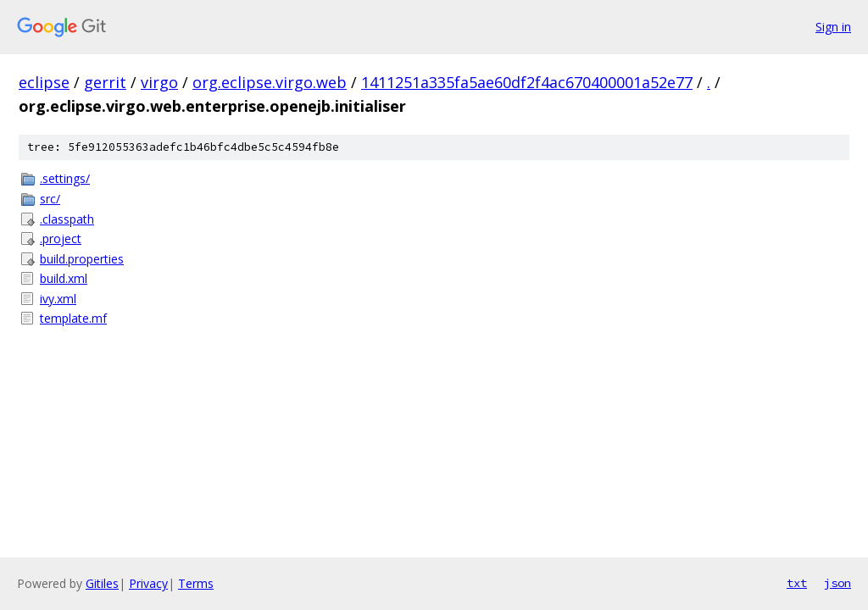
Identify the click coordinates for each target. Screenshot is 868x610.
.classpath (67, 219)
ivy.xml (58, 299)
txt (797, 583)
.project (61, 238)
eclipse (44, 82)
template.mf (73, 318)
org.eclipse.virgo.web (270, 82)
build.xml (64, 278)
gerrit (105, 82)
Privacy (148, 583)
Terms (196, 583)
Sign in (833, 27)
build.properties (82, 259)
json (837, 583)
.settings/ (65, 178)
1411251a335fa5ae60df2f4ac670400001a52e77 (527, 82)
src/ (50, 199)
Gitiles (102, 583)
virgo (159, 82)
